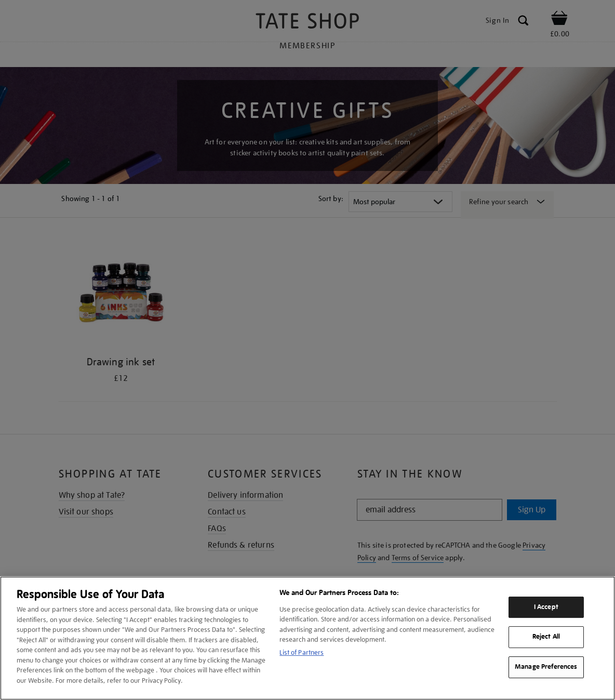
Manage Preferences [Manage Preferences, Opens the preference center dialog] (546, 667)
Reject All (546, 637)
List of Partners (302, 652)
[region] (307, 638)
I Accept (546, 607)
